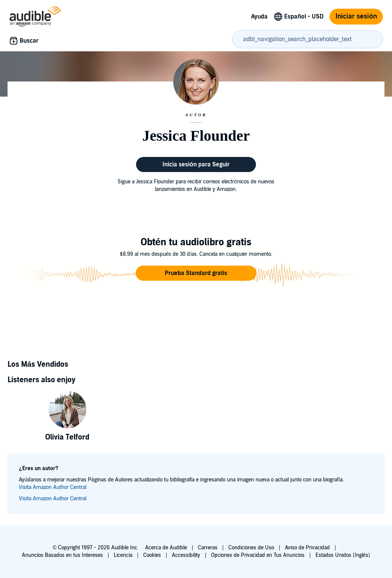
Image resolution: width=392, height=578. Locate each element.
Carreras (208, 548)
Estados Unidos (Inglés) (343, 555)
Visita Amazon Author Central (53, 487)
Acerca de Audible (166, 548)
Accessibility (186, 555)
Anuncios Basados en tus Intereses (62, 555)
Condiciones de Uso (251, 548)
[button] (196, 273)
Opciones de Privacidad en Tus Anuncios (258, 555)
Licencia (123, 555)
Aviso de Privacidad (307, 548)
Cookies (152, 555)
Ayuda (259, 17)
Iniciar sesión (356, 16)
